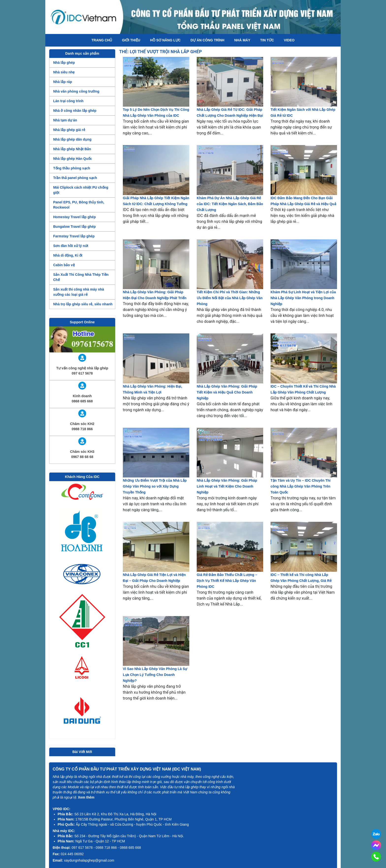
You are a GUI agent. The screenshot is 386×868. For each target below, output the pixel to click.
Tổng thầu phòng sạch (72, 168)
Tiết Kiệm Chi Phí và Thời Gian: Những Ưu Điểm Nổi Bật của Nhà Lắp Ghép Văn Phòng (230, 298)
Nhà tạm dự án (65, 120)
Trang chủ (102, 40)
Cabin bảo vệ (64, 265)
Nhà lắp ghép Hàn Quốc (73, 159)
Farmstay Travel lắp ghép (74, 236)
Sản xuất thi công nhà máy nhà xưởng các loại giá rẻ (79, 292)
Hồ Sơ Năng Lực (165, 40)
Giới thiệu (131, 40)
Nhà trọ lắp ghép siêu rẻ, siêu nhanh (83, 304)
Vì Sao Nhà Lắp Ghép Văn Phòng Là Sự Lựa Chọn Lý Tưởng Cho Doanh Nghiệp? (155, 675)
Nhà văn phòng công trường (76, 91)
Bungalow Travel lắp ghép (74, 227)
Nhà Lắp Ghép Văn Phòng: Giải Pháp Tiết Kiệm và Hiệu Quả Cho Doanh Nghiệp (227, 392)
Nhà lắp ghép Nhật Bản (72, 149)
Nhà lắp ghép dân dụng (72, 139)
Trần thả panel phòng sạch (75, 178)
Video (289, 40)
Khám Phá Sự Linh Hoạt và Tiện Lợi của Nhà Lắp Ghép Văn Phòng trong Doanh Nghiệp (303, 298)
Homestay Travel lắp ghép (74, 217)
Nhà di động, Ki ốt (68, 255)
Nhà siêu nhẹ (64, 72)
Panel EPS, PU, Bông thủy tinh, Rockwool (79, 205)
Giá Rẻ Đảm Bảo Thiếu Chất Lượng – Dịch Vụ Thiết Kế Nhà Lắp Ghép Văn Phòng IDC (227, 581)
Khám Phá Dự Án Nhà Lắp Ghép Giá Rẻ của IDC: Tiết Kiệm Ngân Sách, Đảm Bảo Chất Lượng (230, 204)
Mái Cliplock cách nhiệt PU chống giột (81, 190)
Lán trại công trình (68, 101)
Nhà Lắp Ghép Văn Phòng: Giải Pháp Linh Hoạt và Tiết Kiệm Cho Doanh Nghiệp (227, 486)
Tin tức (267, 40)
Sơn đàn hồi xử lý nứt (71, 246)
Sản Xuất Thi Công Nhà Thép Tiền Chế (81, 277)
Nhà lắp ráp (63, 82)
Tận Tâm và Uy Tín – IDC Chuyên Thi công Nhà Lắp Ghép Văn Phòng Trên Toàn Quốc (301, 486)
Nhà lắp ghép (64, 63)
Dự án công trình (208, 40)
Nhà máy (242, 40)
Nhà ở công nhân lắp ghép (75, 111)
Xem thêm (86, 797)
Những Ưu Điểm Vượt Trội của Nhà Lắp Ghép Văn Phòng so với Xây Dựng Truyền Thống (155, 486)
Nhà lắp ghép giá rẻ (69, 130)
